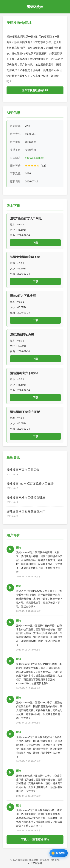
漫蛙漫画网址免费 (22, 334)
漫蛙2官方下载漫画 (23, 296)
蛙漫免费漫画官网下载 (25, 257)
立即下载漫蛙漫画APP (35, 90)
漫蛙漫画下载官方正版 (25, 412)
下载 (35, 243)
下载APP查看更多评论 (35, 840)
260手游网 (37, 863)
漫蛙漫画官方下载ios (24, 373)
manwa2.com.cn (35, 158)
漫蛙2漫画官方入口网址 (26, 218)
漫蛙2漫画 (35, 7)
